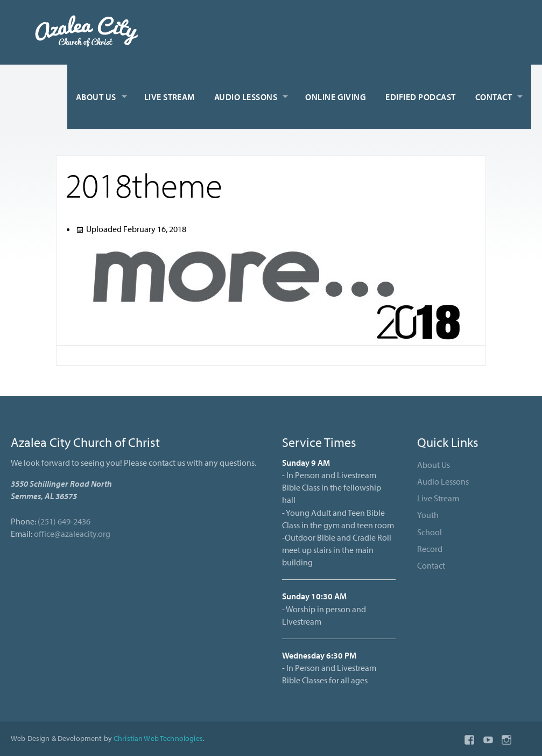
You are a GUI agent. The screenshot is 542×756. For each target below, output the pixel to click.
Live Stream (170, 97)
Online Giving (336, 97)
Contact (494, 97)
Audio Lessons (246, 97)
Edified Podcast (420, 97)
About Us (96, 97)
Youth (428, 515)
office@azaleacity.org (72, 534)
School (430, 532)
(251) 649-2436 (64, 521)
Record (430, 549)
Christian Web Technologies (158, 738)
